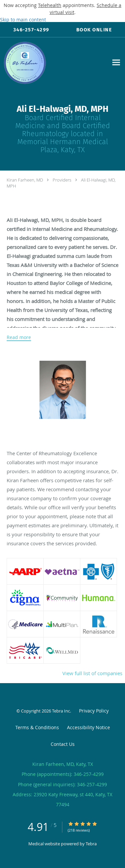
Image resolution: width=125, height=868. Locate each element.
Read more (19, 337)
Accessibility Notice (88, 727)
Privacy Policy (94, 711)
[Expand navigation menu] (116, 63)
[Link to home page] (54, 63)
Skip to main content (23, 20)
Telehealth (50, 5)
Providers (62, 180)
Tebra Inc (61, 711)
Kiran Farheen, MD (25, 180)
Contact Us (63, 744)
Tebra (91, 844)
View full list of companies (92, 673)
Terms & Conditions (37, 727)
